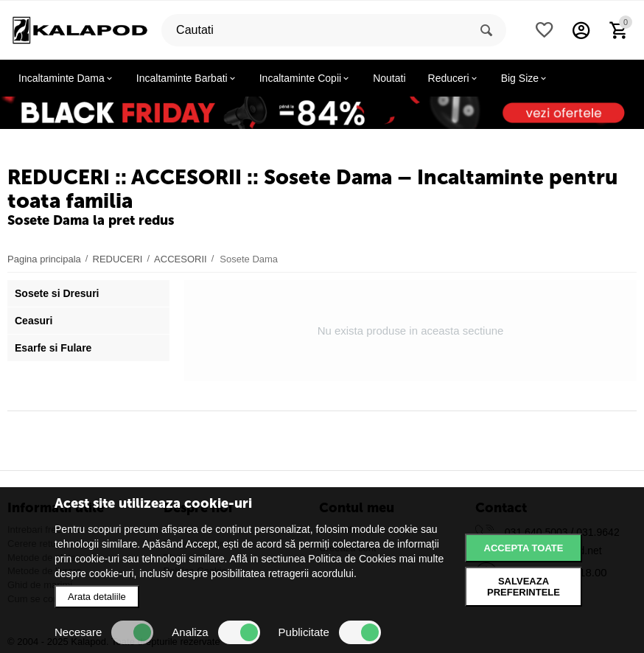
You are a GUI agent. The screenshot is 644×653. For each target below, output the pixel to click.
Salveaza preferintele (524, 587)
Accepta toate (524, 548)
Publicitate (330, 632)
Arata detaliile (97, 597)
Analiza (216, 632)
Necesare (104, 632)
